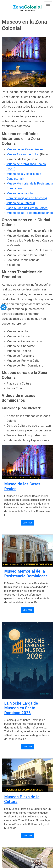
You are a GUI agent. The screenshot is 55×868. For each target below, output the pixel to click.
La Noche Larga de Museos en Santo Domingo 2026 (21, 708)
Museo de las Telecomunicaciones (30, 213)
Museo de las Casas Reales (25, 149)
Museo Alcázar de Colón (23, 154)
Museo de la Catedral (21, 203)
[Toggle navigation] (48, 4)
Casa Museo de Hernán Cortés (27, 208)
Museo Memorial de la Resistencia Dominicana (26, 574)
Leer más (28, 523)
